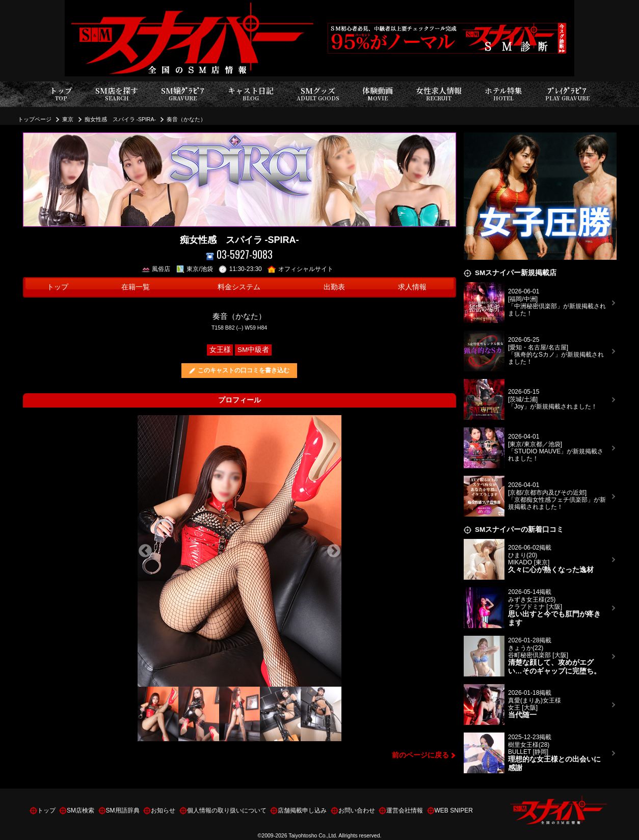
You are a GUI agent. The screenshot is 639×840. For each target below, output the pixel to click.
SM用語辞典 (123, 810)
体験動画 (378, 94)
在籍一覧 (136, 287)
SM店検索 (81, 810)
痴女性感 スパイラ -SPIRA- (120, 119)
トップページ (35, 119)
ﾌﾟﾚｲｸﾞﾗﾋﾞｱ (567, 94)
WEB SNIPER (454, 810)
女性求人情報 (439, 94)
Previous (145, 551)
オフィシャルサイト (300, 269)
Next (334, 551)
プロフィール (239, 400)
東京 (68, 119)
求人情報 (412, 287)
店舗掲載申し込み (302, 810)
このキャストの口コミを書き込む (244, 370)
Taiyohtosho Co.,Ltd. (313, 835)
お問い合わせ (357, 810)
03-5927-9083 (239, 254)
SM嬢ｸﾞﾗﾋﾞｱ (183, 94)
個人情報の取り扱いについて (227, 810)
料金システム (239, 287)
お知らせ (163, 810)
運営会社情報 (405, 810)
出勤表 (334, 287)
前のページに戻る (420, 755)
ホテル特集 (503, 94)
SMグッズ (318, 94)
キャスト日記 (251, 94)
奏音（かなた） (186, 119)
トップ (61, 94)
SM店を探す (117, 94)
